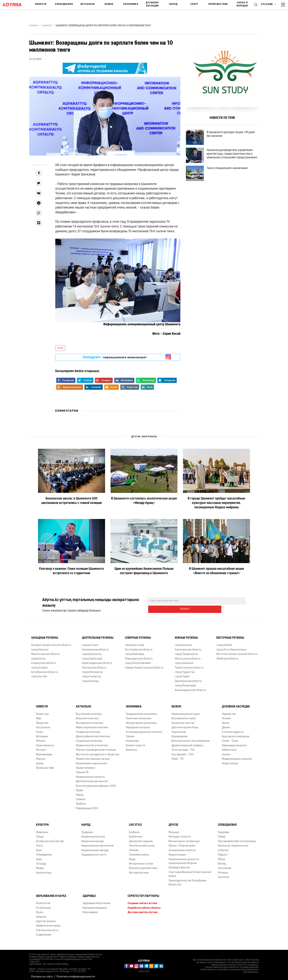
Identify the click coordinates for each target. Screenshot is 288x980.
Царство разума (46, 919)
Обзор (222, 857)
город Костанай (134, 643)
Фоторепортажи (139, 870)
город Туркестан (185, 670)
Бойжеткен (136, 834)
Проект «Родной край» (182, 843)
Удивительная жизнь (48, 923)
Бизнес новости (135, 743)
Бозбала (134, 830)
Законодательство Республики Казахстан (187, 880)
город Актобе (39, 674)
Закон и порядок (242, 4)
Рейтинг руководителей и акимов (96, 747)
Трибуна (81, 801)
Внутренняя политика (89, 712)
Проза (226, 721)
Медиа (40, 866)
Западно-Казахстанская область (51, 643)
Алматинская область (188, 647)
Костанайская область (139, 647)
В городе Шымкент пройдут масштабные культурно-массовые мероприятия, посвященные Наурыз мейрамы (216, 503)
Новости (41, 4)
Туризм (130, 734)
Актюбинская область (44, 670)
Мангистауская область (46, 652)
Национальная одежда (95, 848)
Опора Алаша (230, 761)
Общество (42, 721)
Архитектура (44, 870)
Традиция (87, 830)
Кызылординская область (190, 688)
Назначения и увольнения (91, 761)
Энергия (41, 914)
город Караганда (92, 656)
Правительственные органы (93, 756)
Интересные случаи (141, 861)
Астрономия (43, 905)
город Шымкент (184, 661)
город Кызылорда (186, 683)
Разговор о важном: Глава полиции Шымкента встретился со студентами (71, 571)
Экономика (131, 4)
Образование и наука (51, 893)
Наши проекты (45, 743)
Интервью (42, 734)
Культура (42, 822)
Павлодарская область (139, 656)
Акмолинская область (95, 647)
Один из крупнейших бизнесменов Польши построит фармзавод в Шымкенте (144, 571)
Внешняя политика (87, 716)
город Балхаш (90, 679)
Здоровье (224, 830)
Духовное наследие (152, 4)
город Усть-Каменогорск (231, 647)
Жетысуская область (188, 656)
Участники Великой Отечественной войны (190, 872)
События (223, 848)
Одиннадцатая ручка (234, 743)
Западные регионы (45, 635)
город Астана (90, 643)
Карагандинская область (97, 661)
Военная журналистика (143, 866)
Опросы (41, 756)
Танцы (40, 834)
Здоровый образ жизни (96, 901)
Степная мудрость (233, 729)
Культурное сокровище (236, 734)
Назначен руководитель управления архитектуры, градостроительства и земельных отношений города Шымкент (233, 160)
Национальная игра (93, 834)
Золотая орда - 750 (183, 747)
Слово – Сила (230, 738)
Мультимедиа (44, 752)
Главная (34, 26)
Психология (43, 901)
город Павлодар (135, 652)
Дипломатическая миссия (92, 779)
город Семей (224, 643)
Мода (132, 857)
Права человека (85, 765)
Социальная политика (89, 738)
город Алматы (183, 643)
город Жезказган (92, 670)
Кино (39, 848)
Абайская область (227, 656)
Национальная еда (93, 839)
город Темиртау (91, 674)
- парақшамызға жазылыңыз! (115, 357)
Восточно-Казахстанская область (237, 652)
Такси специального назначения (230, 176)
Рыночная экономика (139, 716)
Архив (40, 761)
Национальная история (186, 712)
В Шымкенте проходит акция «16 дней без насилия (234, 135)
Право (80, 788)
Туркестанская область (189, 665)
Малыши (174, 830)
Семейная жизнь (139, 852)
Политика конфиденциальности (76, 974)
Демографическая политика (93, 734)
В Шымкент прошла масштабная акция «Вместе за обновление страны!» (216, 571)
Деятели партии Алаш (185, 725)
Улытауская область (94, 665)
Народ (173, 4)
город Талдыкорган (187, 652)
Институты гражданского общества (98, 752)
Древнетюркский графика (187, 743)
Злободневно (64, 4)
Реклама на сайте (42, 974)
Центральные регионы (98, 635)
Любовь (134, 848)
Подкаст (223, 852)
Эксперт (41, 747)
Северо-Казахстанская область (144, 665)
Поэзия (226, 716)
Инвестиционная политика (92, 725)
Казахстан (42, 712)
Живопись (42, 830)
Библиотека (229, 747)
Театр (39, 843)
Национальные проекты (90, 774)
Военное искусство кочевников (190, 738)
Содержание (44, 932)
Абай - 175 (178, 756)
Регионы (223, 870)
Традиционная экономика (141, 712)
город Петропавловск (138, 661)
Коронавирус (90, 910)
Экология (223, 875)
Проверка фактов (179, 865)
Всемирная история (184, 716)
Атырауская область (44, 661)
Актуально (88, 4)
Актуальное (43, 725)
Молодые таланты (180, 834)
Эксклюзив (224, 866)
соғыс (60, 348)
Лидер (222, 834)
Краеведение (180, 734)
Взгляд (222, 861)
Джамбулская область (188, 679)
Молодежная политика (90, 721)
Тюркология (179, 729)
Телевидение (44, 852)
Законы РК (82, 770)
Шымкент (47, 26)
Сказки (226, 752)
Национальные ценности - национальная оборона (184, 859)
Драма (226, 725)
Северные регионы (138, 635)
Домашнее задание (141, 839)
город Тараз (182, 674)
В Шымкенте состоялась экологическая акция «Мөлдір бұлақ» (144, 501)
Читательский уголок (142, 843)
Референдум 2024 (87, 806)
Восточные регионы (230, 635)
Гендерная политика (88, 729)
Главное (81, 797)
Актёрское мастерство (50, 839)
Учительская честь (47, 928)
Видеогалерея (177, 852)
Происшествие (218, 4)
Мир (38, 716)
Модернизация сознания (237, 756)
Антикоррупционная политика (144, 729)
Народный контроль (138, 725)
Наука (40, 910)
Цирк (39, 857)
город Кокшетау (92, 652)
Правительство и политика (92, 743)
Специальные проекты (182, 848)
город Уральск (40, 647)
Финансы (131, 747)
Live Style (135, 822)
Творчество (229, 712)
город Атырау (39, 665)
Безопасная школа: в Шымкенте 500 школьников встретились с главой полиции (72, 501)
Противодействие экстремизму (237, 839)
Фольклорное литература (184, 839)
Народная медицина (95, 905)
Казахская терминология (233, 843)
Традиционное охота (94, 852)
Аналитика (132, 738)
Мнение (41, 738)
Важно (109, 4)
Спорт (194, 4)
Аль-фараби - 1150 (183, 752)
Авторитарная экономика (141, 721)
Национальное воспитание (98, 843)
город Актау (38, 656)
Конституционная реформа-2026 (96, 784)
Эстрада (41, 861)
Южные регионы (186, 635)
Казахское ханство (183, 721)
